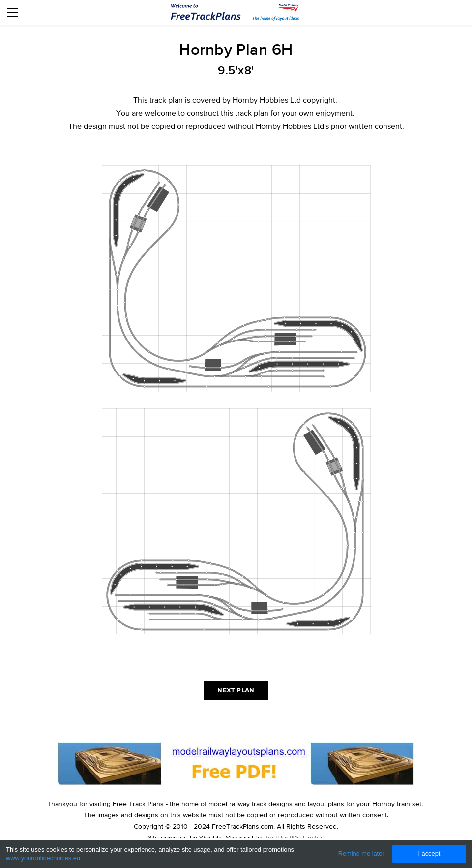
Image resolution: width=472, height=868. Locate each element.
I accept (429, 853)
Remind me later (361, 853)
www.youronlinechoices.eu (43, 858)
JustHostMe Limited (295, 837)
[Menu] (12, 12)
